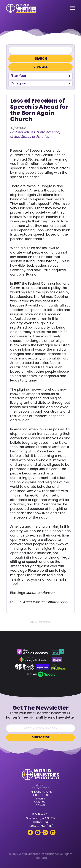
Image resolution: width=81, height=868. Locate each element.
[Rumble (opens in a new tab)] (45, 832)
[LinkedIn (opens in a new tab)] (53, 832)
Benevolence (40, 788)
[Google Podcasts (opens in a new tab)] (33, 659)
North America (48, 132)
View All (40, 67)
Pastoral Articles (23, 132)
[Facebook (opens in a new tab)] (30, 832)
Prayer (41, 799)
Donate (41, 806)
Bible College (40, 795)
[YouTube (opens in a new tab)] (38, 832)
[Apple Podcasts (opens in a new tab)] (32, 652)
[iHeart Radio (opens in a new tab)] (24, 667)
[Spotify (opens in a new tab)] (40, 674)
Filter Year (18, 76)
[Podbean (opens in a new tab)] (59, 667)
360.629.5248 (41, 822)
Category (18, 83)
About (40, 785)
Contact (40, 802)
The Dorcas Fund (41, 792)
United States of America (30, 137)
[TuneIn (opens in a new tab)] (58, 652)
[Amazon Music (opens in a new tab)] (42, 667)
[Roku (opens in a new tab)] (57, 659)
